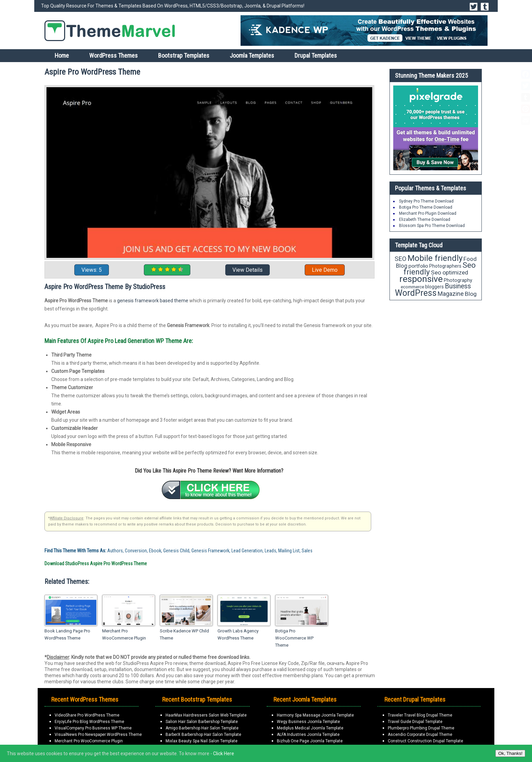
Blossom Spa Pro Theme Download (432, 226)
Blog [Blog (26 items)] (471, 294)
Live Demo (325, 270)
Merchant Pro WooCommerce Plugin (124, 634)
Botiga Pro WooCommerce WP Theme (294, 638)
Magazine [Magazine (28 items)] (451, 294)
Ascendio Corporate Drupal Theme (420, 735)
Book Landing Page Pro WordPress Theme (67, 634)
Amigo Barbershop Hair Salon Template (202, 728)
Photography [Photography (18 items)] (458, 280)
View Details (248, 270)
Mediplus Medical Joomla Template (310, 728)
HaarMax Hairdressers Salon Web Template (206, 715)
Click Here (224, 754)
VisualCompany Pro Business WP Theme (93, 728)
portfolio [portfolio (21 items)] (418, 266)
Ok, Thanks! (510, 753)
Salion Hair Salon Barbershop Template (202, 722)
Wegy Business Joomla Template (308, 722)
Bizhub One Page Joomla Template (310, 741)
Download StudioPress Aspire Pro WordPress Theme (96, 564)
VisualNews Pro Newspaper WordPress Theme (98, 735)
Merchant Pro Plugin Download (428, 213)
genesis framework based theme (153, 301)
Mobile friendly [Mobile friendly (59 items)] (435, 258)
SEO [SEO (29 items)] (401, 259)
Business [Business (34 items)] (458, 286)
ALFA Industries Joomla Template (308, 735)
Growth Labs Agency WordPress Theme (238, 634)
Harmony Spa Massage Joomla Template (315, 715)
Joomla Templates (252, 55)
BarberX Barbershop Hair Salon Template (203, 735)
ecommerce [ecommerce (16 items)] (412, 287)
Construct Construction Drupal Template (425, 741)
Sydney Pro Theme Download (426, 201)
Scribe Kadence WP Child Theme (184, 634)
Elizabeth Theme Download (425, 220)
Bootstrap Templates (184, 55)
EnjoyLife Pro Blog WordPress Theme (89, 722)
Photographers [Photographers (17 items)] (445, 266)
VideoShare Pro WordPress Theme (87, 715)
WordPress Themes (113, 55)
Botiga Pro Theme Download (426, 207)
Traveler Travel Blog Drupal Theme (420, 715)
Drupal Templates (316, 55)
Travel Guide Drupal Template (415, 722)
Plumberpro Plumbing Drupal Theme (421, 728)
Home (62, 55)
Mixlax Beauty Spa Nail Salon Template (202, 741)
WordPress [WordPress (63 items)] (416, 293)
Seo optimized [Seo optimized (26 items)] (450, 272)
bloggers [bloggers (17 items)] (434, 287)
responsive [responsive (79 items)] (421, 279)
